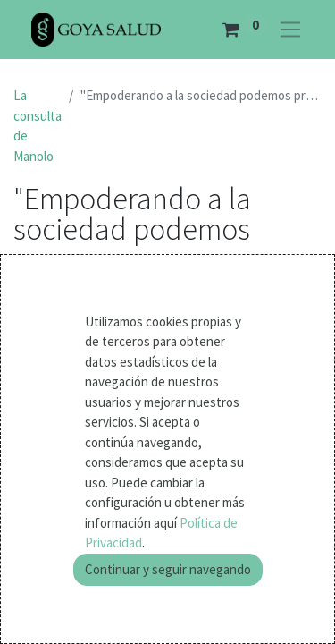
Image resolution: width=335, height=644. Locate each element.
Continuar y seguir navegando (168, 569)
